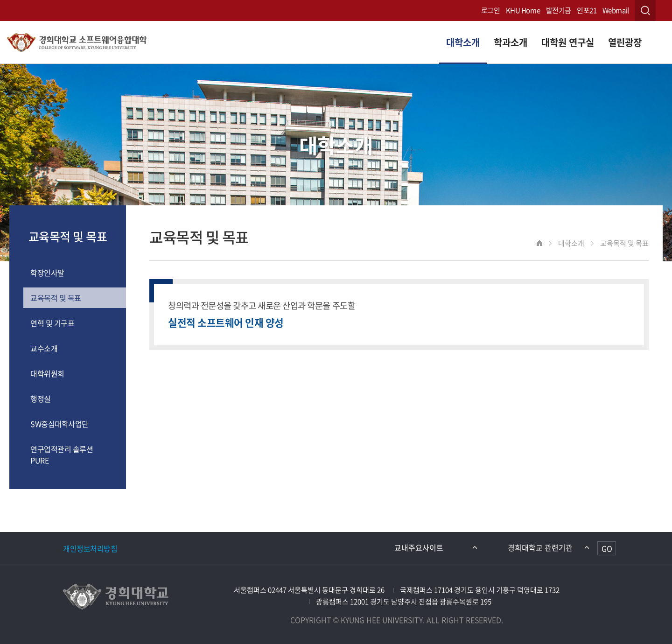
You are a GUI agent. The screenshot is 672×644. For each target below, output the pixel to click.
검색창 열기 (645, 10)
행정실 (41, 399)
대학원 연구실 (568, 42)
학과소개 (511, 42)
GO (607, 548)
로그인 (491, 10)
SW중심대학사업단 (59, 424)
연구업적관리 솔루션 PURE (62, 455)
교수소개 (44, 348)
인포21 (587, 10)
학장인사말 (47, 273)
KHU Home (523, 10)
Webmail (616, 10)
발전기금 (559, 10)
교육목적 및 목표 (56, 298)
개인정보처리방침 (90, 548)
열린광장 (625, 42)
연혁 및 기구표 (52, 323)
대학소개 (463, 42)
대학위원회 (47, 373)
